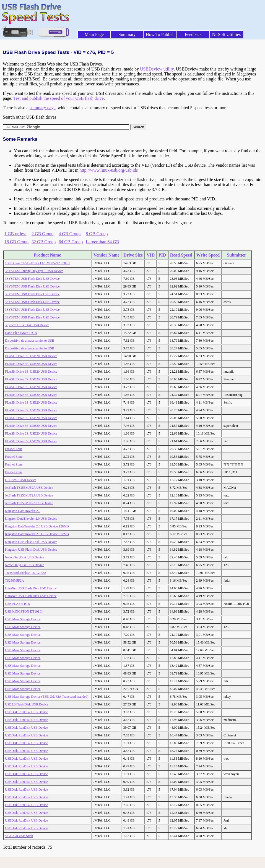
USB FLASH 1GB (17, 604)
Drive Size (133, 255)
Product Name (47, 255)
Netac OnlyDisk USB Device (24, 557)
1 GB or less (15, 234)
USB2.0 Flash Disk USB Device (27, 704)
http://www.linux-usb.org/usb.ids (109, 170)
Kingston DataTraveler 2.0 (23, 511)
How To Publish (160, 34)
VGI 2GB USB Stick (19, 836)
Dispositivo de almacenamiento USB (30, 341)
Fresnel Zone (14, 449)
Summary (127, 34)
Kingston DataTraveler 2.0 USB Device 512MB (37, 534)
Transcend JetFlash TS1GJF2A (26, 573)
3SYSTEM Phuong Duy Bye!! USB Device (34, 271)
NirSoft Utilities (227, 34)
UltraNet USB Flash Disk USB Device (31, 588)
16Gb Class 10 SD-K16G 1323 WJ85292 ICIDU (37, 263)
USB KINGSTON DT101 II (24, 611)
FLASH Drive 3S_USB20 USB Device (31, 356)
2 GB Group (42, 234)
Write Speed (208, 255)
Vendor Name (106, 255)
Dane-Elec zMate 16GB (21, 333)
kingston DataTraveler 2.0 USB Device (31, 519)
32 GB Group (44, 242)
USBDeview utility (157, 69)
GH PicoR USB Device (21, 480)
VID (151, 255)
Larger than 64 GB (102, 242)
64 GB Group (71, 242)
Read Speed (181, 255)
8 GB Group (97, 234)
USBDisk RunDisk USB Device (26, 712)
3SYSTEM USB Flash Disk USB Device (32, 279)
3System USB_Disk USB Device (27, 325)
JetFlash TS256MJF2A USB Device (29, 488)
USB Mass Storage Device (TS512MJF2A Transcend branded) (47, 697)
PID (162, 255)
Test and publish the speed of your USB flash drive (58, 98)
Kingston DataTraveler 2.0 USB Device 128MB (37, 526)
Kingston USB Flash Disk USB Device (31, 542)
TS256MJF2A (15, 581)
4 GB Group (70, 234)
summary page (43, 108)
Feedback (193, 34)
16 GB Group (16, 242)
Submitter (236, 255)
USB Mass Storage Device (23, 619)
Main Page (94, 34)
